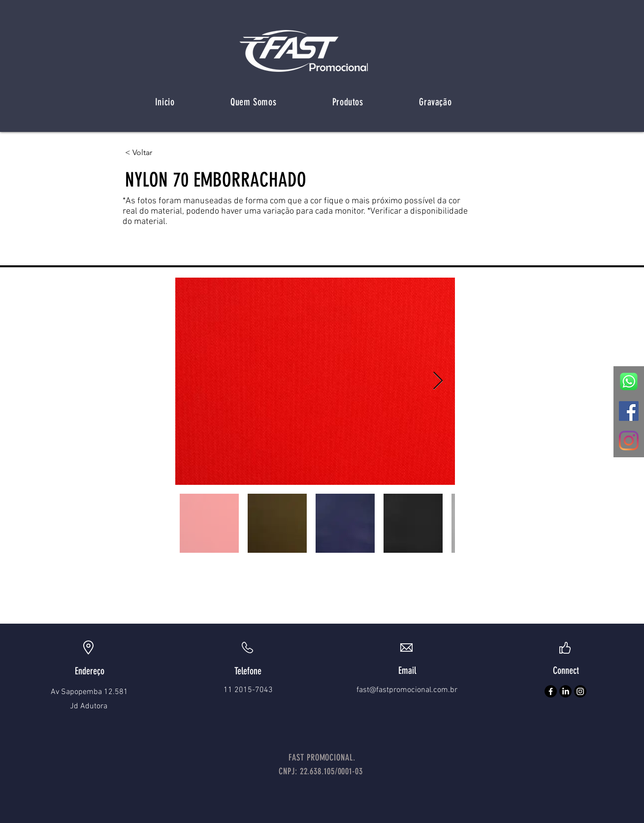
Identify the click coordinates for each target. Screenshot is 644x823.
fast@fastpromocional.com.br (407, 690)
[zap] (629, 381)
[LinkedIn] (565, 691)
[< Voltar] (157, 153)
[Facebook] (551, 691)
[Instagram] (629, 441)
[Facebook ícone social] (629, 411)
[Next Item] (438, 381)
